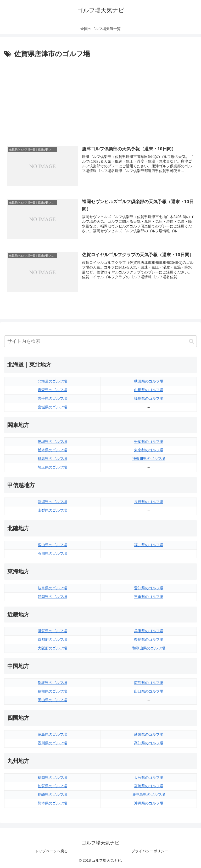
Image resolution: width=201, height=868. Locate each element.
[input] (100, 341)
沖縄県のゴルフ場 (149, 803)
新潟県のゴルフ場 (52, 502)
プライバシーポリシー (150, 851)
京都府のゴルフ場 (52, 639)
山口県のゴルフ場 (149, 691)
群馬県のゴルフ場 (52, 459)
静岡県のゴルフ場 (52, 597)
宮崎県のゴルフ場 (149, 786)
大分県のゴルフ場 (149, 778)
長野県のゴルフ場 (149, 502)
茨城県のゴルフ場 (52, 442)
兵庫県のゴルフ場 (149, 631)
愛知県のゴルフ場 (149, 588)
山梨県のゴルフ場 (52, 510)
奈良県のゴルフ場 (149, 639)
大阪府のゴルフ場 (52, 648)
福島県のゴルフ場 (149, 398)
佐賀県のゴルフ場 (52, 786)
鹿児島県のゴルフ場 (149, 795)
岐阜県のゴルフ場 (52, 588)
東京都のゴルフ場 (149, 450)
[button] (191, 341)
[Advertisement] (100, 99)
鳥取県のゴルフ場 (52, 683)
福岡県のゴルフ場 (52, 778)
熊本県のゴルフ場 (52, 803)
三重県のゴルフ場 (149, 597)
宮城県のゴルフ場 (52, 407)
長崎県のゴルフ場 (52, 795)
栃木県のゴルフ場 (52, 450)
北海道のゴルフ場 (52, 381)
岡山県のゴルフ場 (52, 700)
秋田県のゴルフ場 (149, 381)
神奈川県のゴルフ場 (149, 459)
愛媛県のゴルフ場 (149, 734)
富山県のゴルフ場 (52, 545)
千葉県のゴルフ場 (149, 442)
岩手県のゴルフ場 (52, 398)
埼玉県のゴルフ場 (52, 467)
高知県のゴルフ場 (149, 743)
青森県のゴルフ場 (52, 390)
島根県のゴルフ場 (52, 691)
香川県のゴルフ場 (52, 743)
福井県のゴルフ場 (149, 545)
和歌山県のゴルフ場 (149, 648)
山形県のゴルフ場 (149, 390)
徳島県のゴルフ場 (52, 734)
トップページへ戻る (51, 851)
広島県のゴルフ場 (149, 683)
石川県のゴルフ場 (52, 553)
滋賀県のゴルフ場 (52, 631)
